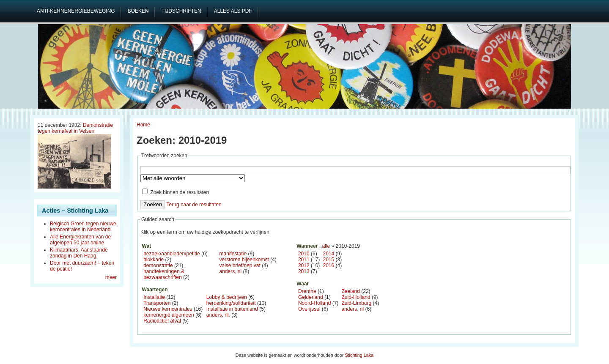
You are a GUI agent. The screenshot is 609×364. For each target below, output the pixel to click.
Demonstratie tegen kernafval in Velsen (75, 128)
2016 (329, 265)
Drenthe (307, 291)
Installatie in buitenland (232, 309)
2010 (304, 254)
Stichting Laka (359, 355)
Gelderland (311, 297)
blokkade (154, 260)
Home (143, 125)
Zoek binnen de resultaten (176, 192)
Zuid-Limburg (357, 303)
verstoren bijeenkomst (244, 260)
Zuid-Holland (356, 297)
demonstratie (158, 265)
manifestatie (233, 254)
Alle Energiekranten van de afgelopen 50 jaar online (80, 240)
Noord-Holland (314, 303)
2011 (304, 260)
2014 (329, 254)
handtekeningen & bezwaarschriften (164, 274)
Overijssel (309, 309)
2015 (329, 260)
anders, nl (230, 271)
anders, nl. (218, 315)
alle (326, 246)
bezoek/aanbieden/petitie (171, 254)
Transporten (157, 303)
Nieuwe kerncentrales (168, 309)
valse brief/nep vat (240, 265)
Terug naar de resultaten (194, 205)
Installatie (154, 297)
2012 (304, 265)
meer (111, 277)
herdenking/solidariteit (231, 303)
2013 (304, 271)
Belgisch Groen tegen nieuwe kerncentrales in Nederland (83, 227)
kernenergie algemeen (169, 315)
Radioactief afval (162, 321)
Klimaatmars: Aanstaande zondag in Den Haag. (79, 253)
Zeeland (351, 291)
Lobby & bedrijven (227, 297)
